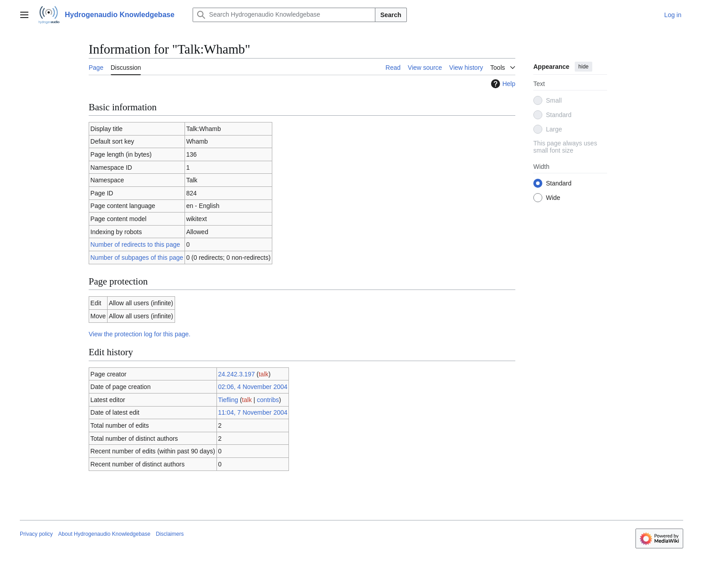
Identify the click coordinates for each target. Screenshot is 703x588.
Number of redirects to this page (135, 244)
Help (502, 84)
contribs (268, 400)
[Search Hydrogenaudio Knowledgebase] (284, 15)
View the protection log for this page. (140, 334)
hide (584, 67)
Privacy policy (36, 534)
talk (264, 374)
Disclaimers (170, 534)
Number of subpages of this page (137, 258)
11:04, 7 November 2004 (252, 412)
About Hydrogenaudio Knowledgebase (104, 534)
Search (391, 15)
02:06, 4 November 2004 (252, 387)
